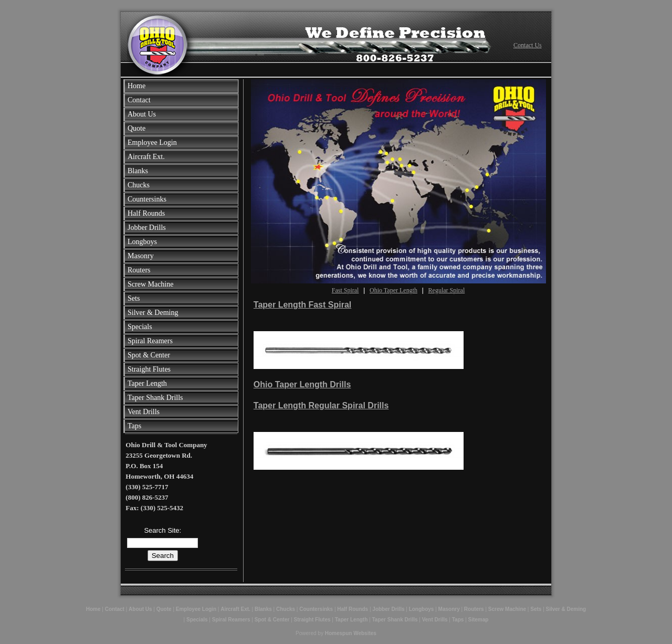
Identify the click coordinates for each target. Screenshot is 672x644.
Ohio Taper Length (393, 290)
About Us (142, 114)
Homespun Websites (351, 633)
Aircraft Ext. (146, 157)
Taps (134, 426)
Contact (139, 100)
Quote (136, 128)
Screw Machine (150, 284)
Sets (134, 298)
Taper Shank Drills (155, 398)
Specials (140, 327)
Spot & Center (149, 355)
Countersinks (147, 199)
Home (136, 86)
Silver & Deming (153, 313)
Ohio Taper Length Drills (302, 384)
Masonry (141, 256)
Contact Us (528, 45)
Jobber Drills (147, 228)
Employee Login (152, 142)
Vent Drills (144, 412)
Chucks (139, 185)
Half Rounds (146, 213)
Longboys (142, 242)
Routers (139, 270)
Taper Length (147, 383)
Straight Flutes (149, 369)
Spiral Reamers (150, 341)
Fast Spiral (345, 290)
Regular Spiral (447, 290)
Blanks (138, 171)
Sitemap (479, 620)
